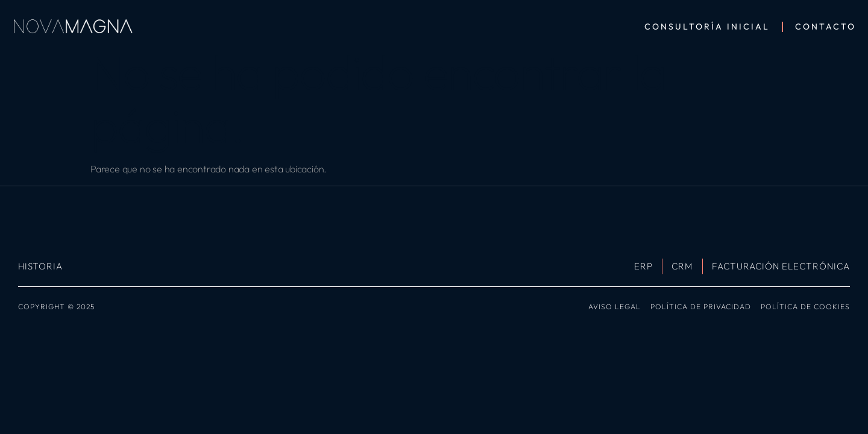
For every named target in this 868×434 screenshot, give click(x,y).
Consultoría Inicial (707, 27)
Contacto (826, 27)
